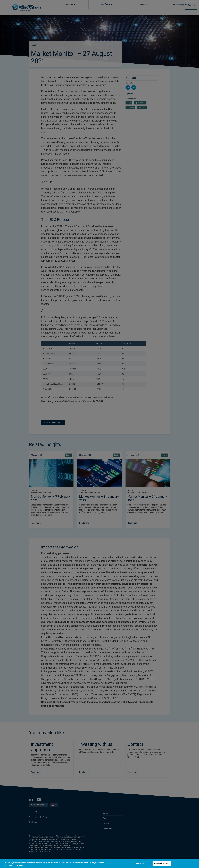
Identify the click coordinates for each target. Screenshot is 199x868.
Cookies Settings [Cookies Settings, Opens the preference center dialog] (142, 863)
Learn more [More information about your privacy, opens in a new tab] (18, 865)
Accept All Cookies (162, 863)
